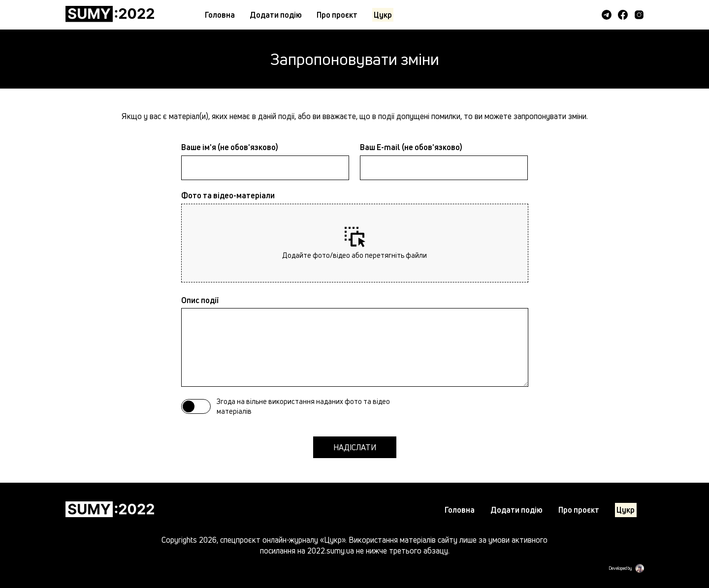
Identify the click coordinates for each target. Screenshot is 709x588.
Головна (220, 15)
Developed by (620, 568)
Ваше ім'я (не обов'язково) (230, 147)
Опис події (200, 300)
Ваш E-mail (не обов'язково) (411, 147)
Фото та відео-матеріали (228, 195)
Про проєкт (337, 15)
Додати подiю (276, 15)
